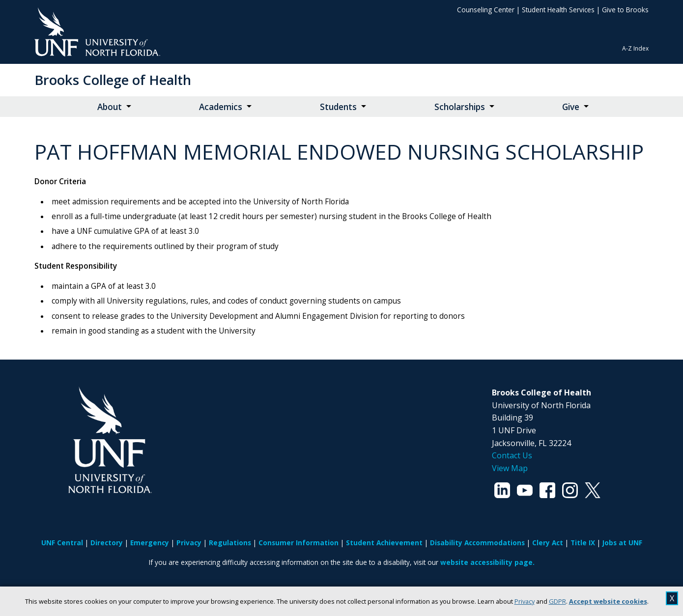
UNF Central (62, 543)
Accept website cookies (608, 601)
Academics (221, 107)
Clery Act (548, 543)
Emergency (150, 543)
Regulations (230, 543)
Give (571, 107)
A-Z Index (635, 48)
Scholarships (460, 107)
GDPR (557, 601)
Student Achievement (384, 543)
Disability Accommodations (477, 543)
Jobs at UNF (622, 543)
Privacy (525, 601)
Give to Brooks (625, 10)
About (110, 107)
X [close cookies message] (672, 598)
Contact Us (512, 455)
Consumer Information (299, 543)
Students (338, 107)
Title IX (583, 543)
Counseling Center (486, 10)
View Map (510, 468)
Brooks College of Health (113, 80)
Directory (107, 543)
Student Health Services (558, 10)
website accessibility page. (487, 562)
